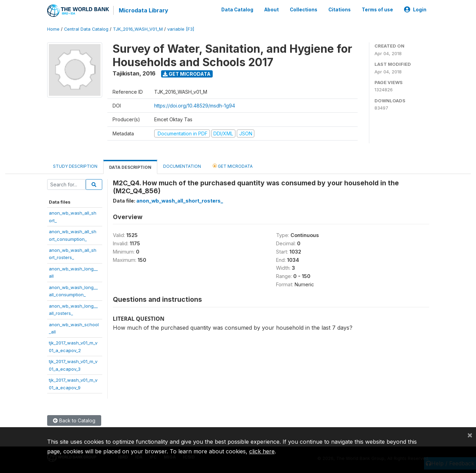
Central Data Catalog (86, 29)
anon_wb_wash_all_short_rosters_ (180, 201)
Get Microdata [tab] (233, 166)
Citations (340, 10)
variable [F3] (181, 29)
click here (262, 451)
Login (415, 10)
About (272, 10)
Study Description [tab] (75, 166)
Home (53, 29)
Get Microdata (187, 74)
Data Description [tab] (130, 167)
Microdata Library (144, 10)
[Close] (470, 435)
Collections (304, 10)
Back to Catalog (74, 420)
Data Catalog (237, 10)
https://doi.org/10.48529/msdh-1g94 (195, 106)
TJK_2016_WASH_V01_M (138, 29)
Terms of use (377, 10)
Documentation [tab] (182, 166)
